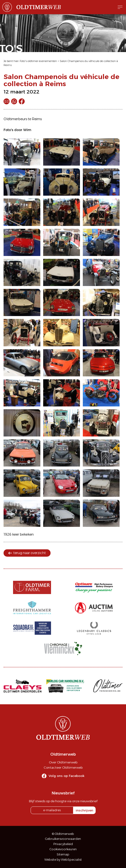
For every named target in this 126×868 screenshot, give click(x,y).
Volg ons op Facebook (67, 776)
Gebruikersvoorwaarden (63, 839)
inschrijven (84, 810)
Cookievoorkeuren (63, 849)
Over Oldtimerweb (63, 762)
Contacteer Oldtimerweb (63, 767)
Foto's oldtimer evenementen (38, 61)
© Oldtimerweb (63, 834)
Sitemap (63, 854)
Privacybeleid (63, 844)
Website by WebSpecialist (63, 860)
